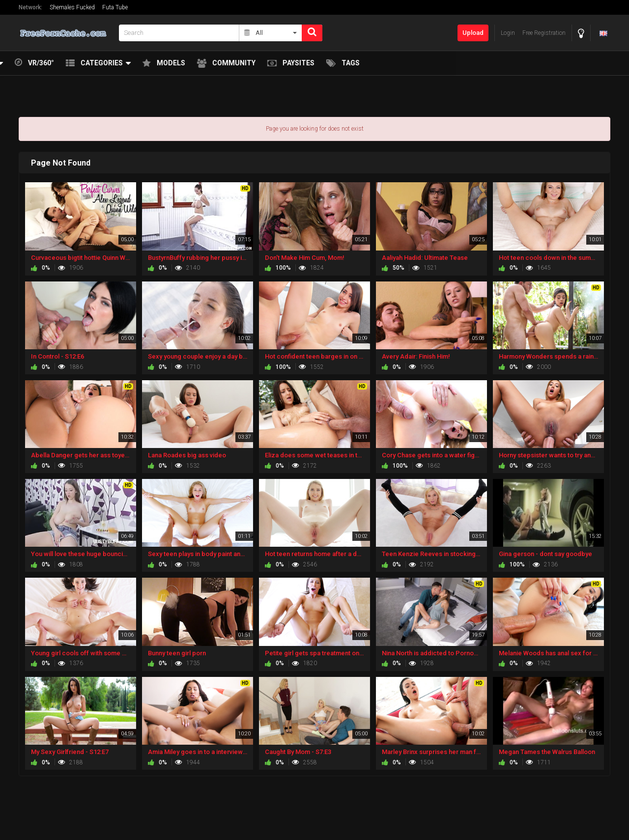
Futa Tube (115, 7)
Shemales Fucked (72, 7)
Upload (473, 33)
